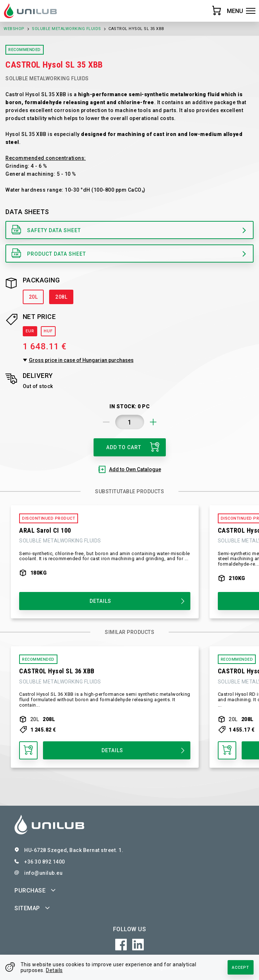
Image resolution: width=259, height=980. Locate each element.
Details (54, 970)
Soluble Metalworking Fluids (66, 29)
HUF (48, 331)
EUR (30, 331)
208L (61, 297)
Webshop (14, 29)
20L (33, 297)
